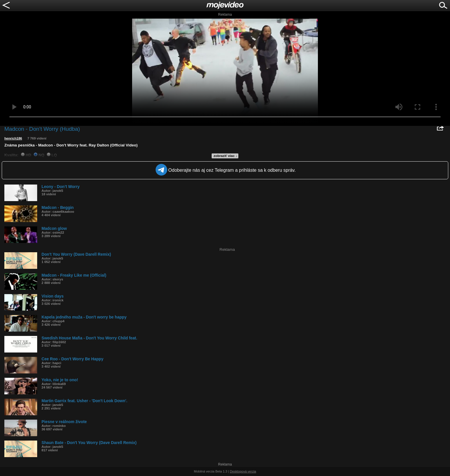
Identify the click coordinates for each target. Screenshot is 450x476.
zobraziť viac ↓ (226, 156)
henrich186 (13, 138)
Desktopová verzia (243, 471)
